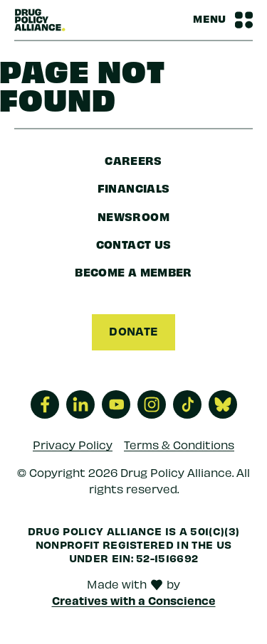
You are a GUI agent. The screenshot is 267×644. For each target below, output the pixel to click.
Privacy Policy (73, 444)
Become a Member (133, 272)
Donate (133, 331)
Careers (133, 160)
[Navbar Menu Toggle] (223, 20)
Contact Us (134, 244)
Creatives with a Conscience (134, 600)
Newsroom (133, 216)
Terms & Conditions (179, 444)
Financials (134, 188)
